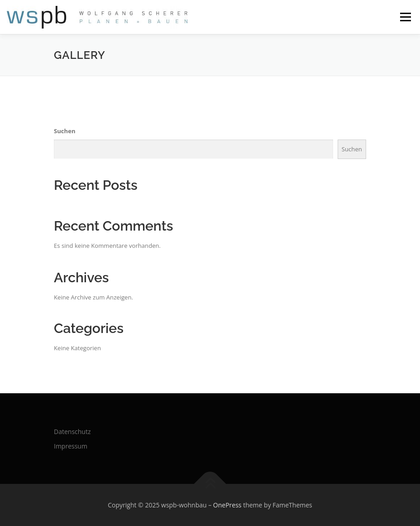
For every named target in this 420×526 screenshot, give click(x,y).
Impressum (71, 446)
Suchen (65, 131)
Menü (405, 17)
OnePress (227, 505)
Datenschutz (72, 432)
